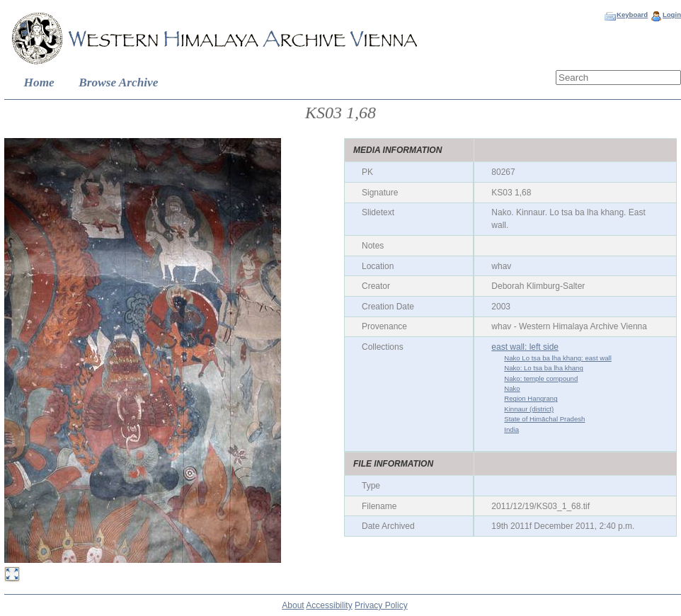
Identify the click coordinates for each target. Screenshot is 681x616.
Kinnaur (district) (529, 409)
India (511, 429)
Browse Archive (118, 82)
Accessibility (329, 605)
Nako (512, 388)
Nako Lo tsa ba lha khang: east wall (557, 358)
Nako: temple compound (541, 378)
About (293, 605)
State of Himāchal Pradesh (544, 419)
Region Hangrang (531, 398)
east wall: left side (525, 347)
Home (39, 82)
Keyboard (632, 15)
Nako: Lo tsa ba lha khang (543, 368)
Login (672, 15)
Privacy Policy (381, 605)
